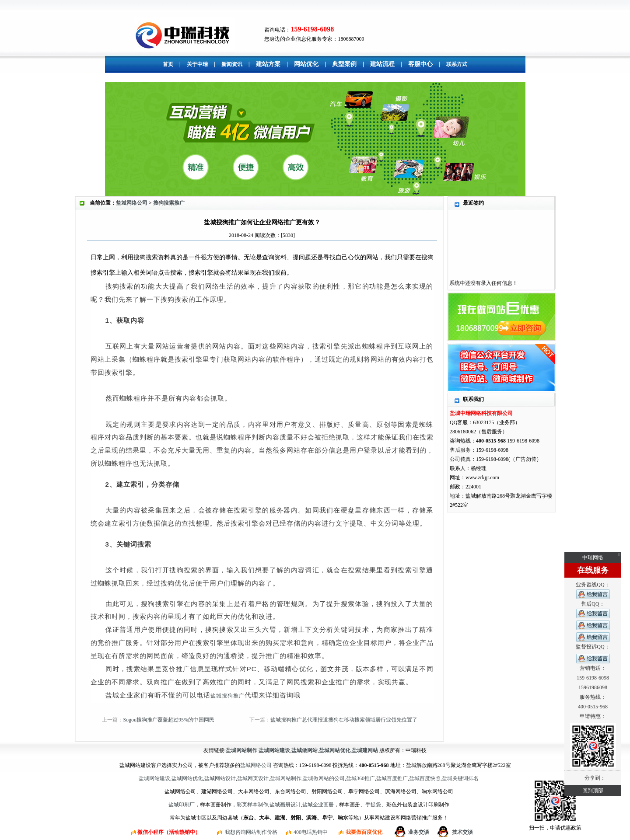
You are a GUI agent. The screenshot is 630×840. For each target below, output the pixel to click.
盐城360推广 (360, 778)
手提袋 (373, 805)
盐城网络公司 (132, 203)
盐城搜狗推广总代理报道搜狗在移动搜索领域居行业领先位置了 (344, 720)
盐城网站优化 (187, 778)
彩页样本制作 (252, 805)
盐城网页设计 (253, 778)
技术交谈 (462, 832)
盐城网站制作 (286, 778)
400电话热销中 (311, 832)
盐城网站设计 (220, 778)
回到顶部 (593, 791)
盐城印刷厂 (182, 805)
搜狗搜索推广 (169, 203)
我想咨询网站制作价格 (251, 832)
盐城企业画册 (318, 805)
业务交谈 (419, 832)
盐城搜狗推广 (227, 696)
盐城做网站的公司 (324, 778)
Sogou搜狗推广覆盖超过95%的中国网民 (169, 720)
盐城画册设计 (285, 805)
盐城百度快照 (425, 778)
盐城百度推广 (392, 778)
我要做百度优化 (364, 832)
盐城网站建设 (154, 778)
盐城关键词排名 (460, 778)
